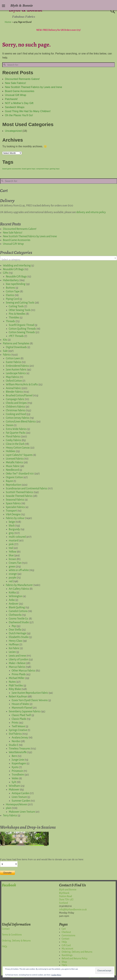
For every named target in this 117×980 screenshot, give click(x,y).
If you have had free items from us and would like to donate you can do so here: (42, 859)
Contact (6, 929)
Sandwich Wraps (15, 107)
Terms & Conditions (12, 935)
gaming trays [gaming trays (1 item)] (55, 169)
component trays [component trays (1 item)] (42, 169)
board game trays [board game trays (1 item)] (29, 169)
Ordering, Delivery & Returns (16, 941)
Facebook (9, 885)
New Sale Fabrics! (15, 83)
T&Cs (64, 965)
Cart (64, 929)
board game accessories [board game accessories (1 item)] (12, 169)
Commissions (68, 935)
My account (67, 949)
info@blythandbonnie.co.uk (73, 910)
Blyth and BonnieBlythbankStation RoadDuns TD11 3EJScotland (68, 896)
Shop (64, 962)
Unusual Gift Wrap (15, 95)
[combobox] (59, 258)
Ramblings (67, 955)
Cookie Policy (56, 975)
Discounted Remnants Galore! (22, 79)
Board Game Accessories (20, 91)
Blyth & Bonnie (22, 6)
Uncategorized (13, 131)
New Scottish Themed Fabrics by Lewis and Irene (33, 87)
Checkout (66, 932)
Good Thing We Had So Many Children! (28, 111)
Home (8, 22)
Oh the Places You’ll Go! (19, 115)
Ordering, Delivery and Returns (77, 952)
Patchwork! (11, 99)
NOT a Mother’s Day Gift (19, 103)
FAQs (5, 946)
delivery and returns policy (91, 212)
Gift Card (66, 945)
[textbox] (59, 260)
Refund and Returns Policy (75, 958)
